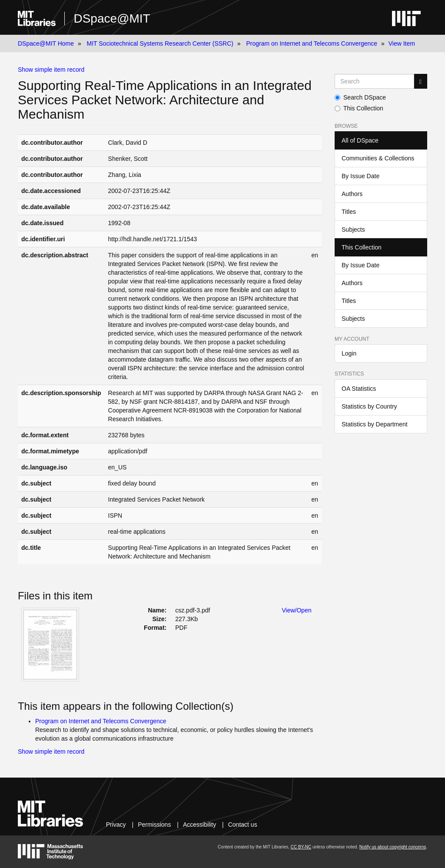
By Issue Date (360, 176)
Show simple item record (51, 70)
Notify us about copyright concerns (393, 847)
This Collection (359, 108)
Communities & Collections (378, 158)
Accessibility (199, 825)
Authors (352, 194)
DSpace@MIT (112, 18)
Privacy (116, 825)
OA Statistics (359, 389)
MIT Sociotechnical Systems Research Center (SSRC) (160, 43)
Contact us (243, 825)
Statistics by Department (375, 424)
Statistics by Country (369, 406)
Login (349, 353)
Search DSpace (360, 97)
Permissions (154, 825)
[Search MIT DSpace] (374, 81)
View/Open (297, 610)
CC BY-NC (301, 847)
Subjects (353, 229)
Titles (349, 212)
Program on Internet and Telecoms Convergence (312, 43)
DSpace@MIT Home (46, 43)
